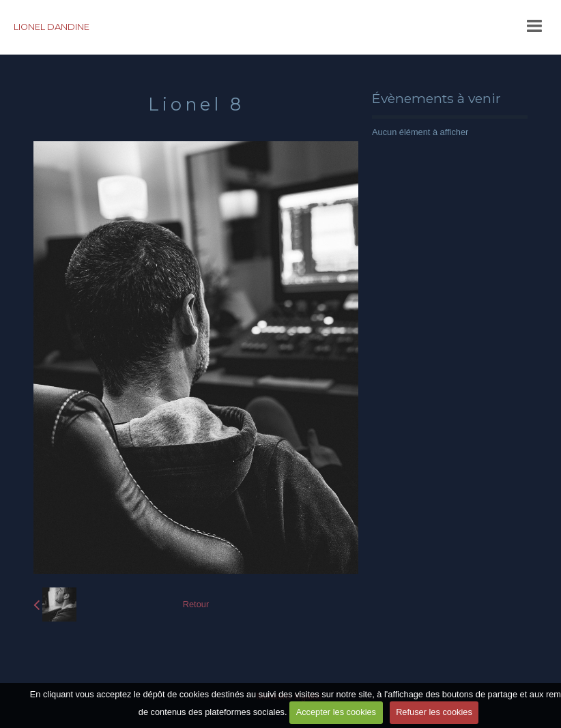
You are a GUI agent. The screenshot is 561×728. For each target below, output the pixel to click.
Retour (196, 604)
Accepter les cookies (336, 712)
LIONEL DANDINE (52, 27)
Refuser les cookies (434, 712)
